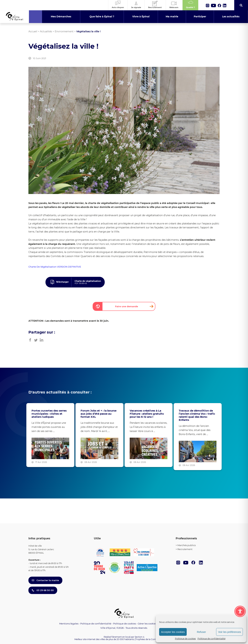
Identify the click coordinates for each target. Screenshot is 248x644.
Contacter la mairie (45, 580)
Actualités (46, 31)
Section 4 (139, 637)
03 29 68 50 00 (43, 590)
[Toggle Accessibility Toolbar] (240, 607)
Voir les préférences (229, 632)
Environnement (64, 31)
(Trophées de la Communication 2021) (154, 639)
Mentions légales (69, 624)
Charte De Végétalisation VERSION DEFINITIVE (55, 267)
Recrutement (185, 549)
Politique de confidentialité (211, 639)
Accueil (33, 31)
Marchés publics (187, 545)
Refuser (201, 632)
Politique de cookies (185, 639)
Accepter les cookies (173, 632)
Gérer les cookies (147, 624)
